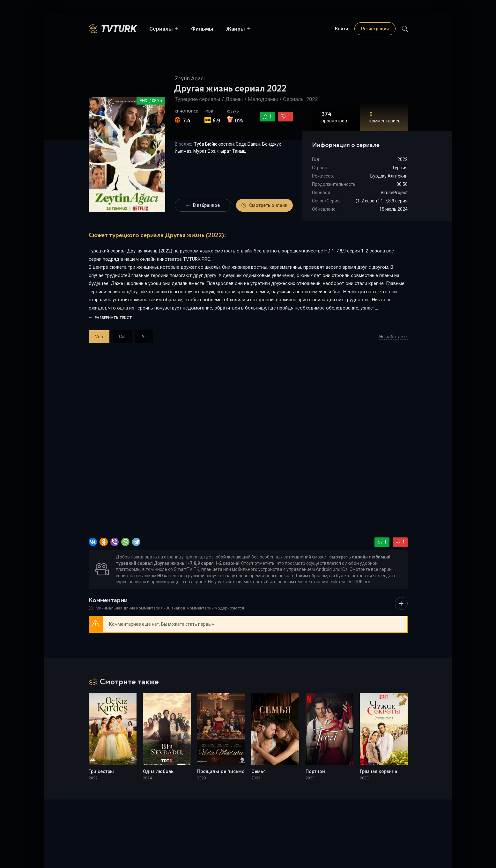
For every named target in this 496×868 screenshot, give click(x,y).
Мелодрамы (263, 99)
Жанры (236, 29)
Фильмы (202, 29)
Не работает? (393, 337)
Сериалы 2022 (300, 99)
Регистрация (375, 29)
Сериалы (161, 29)
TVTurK (119, 29)
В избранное (203, 205)
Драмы (234, 99)
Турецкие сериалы (198, 99)
